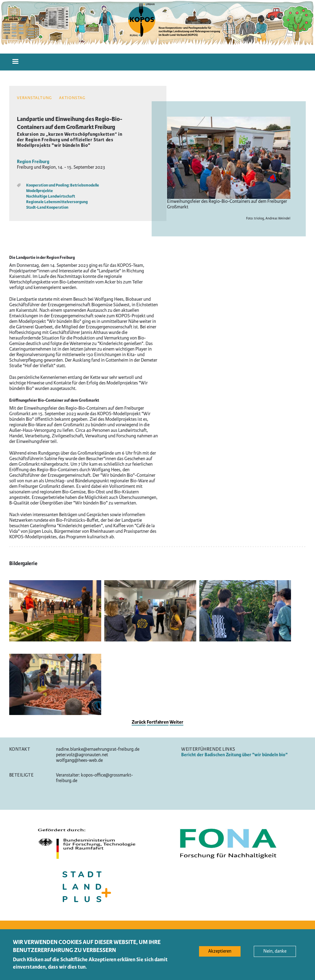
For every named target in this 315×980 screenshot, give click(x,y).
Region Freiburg (33, 162)
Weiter (176, 722)
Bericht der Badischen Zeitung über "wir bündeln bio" (234, 755)
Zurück (139, 722)
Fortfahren (158, 722)
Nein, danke (275, 954)
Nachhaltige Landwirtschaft (51, 196)
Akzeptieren (220, 954)
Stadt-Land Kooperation (47, 207)
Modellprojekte (40, 191)
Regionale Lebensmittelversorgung (57, 202)
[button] (55, 640)
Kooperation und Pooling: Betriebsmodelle (63, 185)
